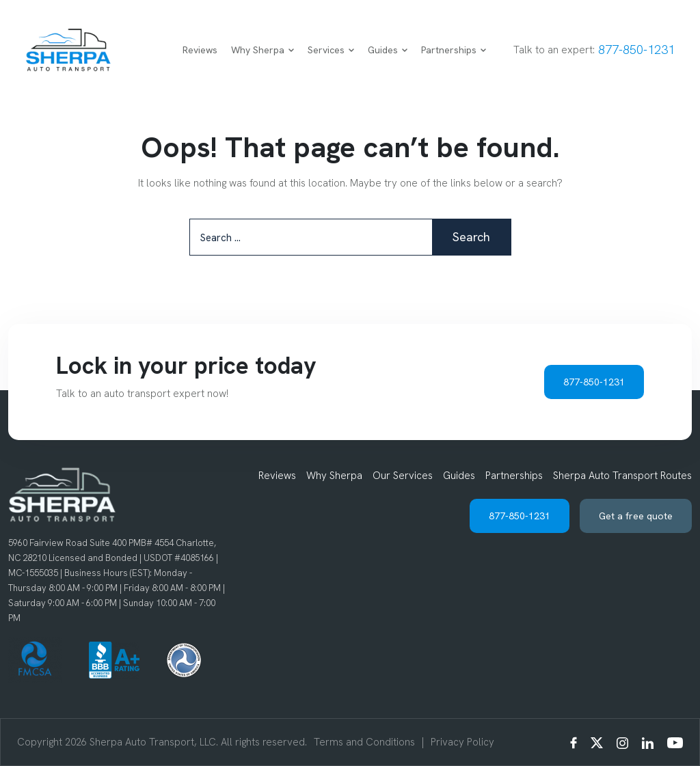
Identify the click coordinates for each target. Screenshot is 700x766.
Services (331, 50)
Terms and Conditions (364, 742)
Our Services (403, 476)
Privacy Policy (462, 742)
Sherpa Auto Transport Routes (622, 476)
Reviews (200, 50)
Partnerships (454, 50)
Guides (388, 50)
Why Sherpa (262, 50)
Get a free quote (636, 516)
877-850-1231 (636, 50)
